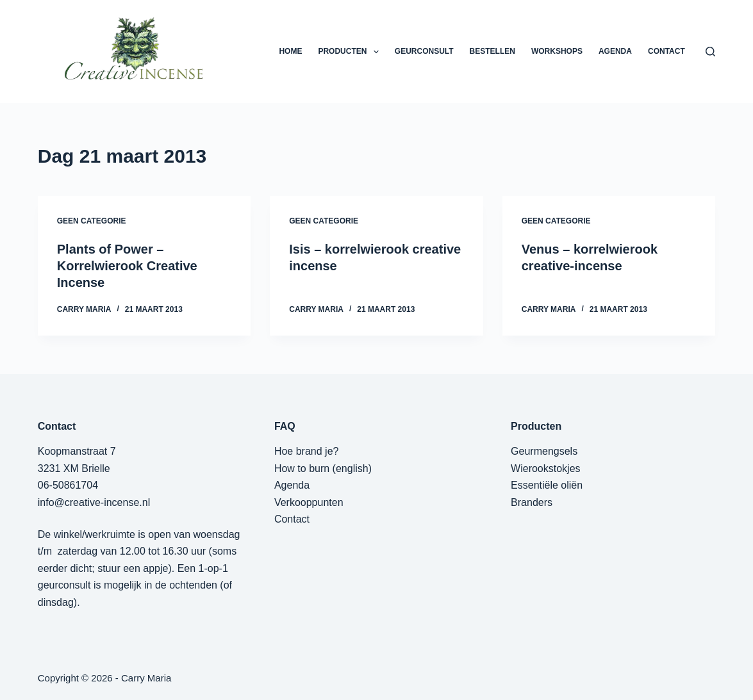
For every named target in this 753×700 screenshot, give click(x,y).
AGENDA (615, 51)
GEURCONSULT (424, 51)
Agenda (292, 485)
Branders (532, 502)
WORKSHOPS (557, 51)
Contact (292, 519)
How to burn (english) (323, 468)
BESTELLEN (492, 51)
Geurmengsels (544, 451)
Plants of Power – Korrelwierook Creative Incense (127, 266)
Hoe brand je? (307, 451)
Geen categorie (92, 221)
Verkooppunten (309, 502)
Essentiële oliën (547, 485)
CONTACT (666, 51)
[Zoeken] (710, 52)
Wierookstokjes (545, 468)
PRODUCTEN (351, 52)
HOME (290, 51)
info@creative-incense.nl (94, 502)
